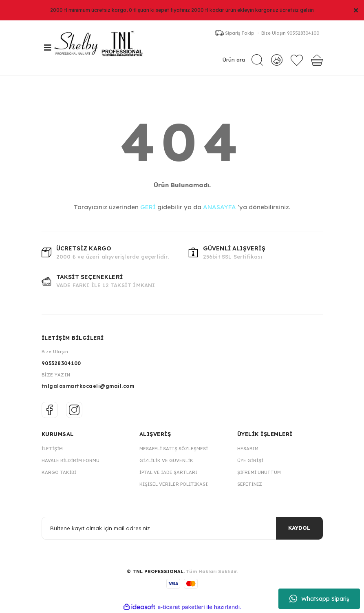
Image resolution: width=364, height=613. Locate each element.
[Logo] (103, 48)
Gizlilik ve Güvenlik (166, 460)
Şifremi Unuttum (259, 472)
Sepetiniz (250, 484)
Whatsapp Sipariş (319, 599)
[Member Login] (277, 60)
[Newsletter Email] (182, 528)
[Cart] (317, 60)
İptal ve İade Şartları (169, 472)
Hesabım (248, 449)
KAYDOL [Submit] (299, 528)
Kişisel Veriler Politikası (174, 484)
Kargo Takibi (59, 472)
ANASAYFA (220, 207)
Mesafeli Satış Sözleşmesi (174, 449)
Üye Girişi (250, 460)
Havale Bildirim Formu (71, 460)
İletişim (52, 449)
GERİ (148, 207)
